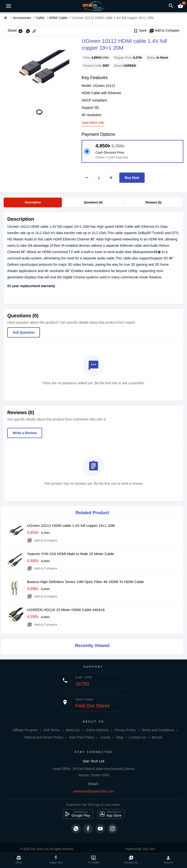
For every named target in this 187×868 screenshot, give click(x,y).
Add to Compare (164, 31)
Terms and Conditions (158, 730)
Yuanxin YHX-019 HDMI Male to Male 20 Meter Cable (70, 554)
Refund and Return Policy (44, 737)
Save (140, 31)
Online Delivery (97, 730)
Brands (157, 737)
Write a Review (25, 433)
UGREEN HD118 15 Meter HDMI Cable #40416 (66, 610)
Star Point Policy (82, 737)
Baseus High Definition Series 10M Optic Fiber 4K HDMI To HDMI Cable (85, 582)
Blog (120, 737)
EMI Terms (52, 730)
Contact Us (137, 737)
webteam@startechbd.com (94, 791)
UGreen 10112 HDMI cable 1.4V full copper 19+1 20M (71, 525)
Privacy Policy (125, 730)
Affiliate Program (25, 730)
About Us (73, 730)
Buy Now (132, 178)
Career (105, 737)
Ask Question (24, 332)
